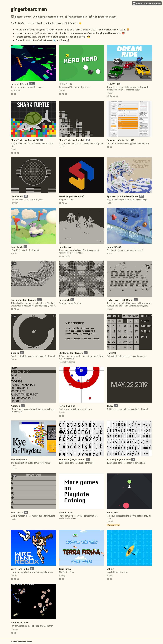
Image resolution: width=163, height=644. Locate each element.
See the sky (65, 247)
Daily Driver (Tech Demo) (120, 300)
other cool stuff (50, 37)
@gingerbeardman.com (104, 17)
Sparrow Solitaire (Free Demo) (123, 196)
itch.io (13, 641)
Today (110, 406)
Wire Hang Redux (20, 569)
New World (17, 196)
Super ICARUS (114, 247)
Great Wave (46, 40)
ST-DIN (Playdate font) (119, 459)
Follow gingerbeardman (147, 3)
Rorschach (64, 300)
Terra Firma (65, 569)
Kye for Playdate (20, 459)
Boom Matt (113, 512)
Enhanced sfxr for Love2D (120, 140)
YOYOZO (50, 30)
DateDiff (111, 353)
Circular (15, 353)
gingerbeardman (23, 17)
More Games (66, 512)
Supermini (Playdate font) (72, 459)
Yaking (110, 569)
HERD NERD (65, 84)
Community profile (24, 641)
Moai (64, 40)
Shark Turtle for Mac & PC (25, 140)
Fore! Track (17, 247)
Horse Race (17, 512)
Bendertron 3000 (20, 622)
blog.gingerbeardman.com (50, 17)
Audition (15, 406)
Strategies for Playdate (71, 353)
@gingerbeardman (78, 17)
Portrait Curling (67, 406)
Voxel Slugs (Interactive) (71, 196)
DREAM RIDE (114, 84)
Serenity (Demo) (19, 84)
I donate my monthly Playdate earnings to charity (41, 33)
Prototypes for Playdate (23, 300)
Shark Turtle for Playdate (72, 140)
